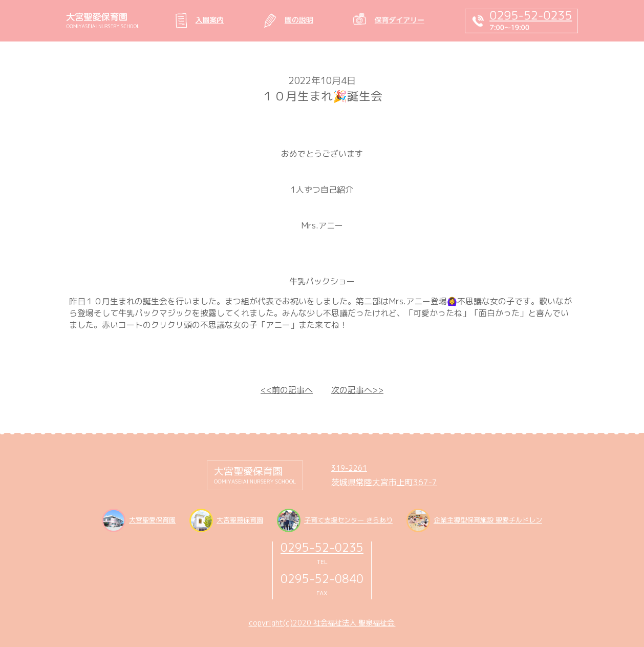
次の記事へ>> (357, 390)
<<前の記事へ (287, 390)
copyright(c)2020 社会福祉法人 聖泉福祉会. (322, 623)
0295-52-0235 (322, 547)
